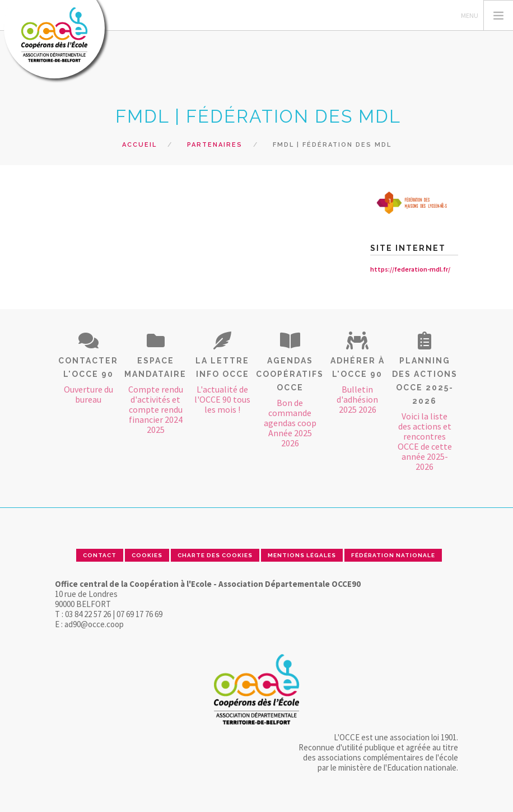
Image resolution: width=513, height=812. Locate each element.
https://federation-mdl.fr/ (410, 269)
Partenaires (215, 145)
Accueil (139, 145)
